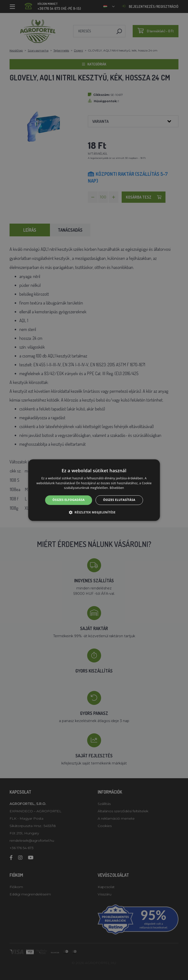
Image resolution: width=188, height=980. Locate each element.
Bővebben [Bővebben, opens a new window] (117, 488)
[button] (94, 512)
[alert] (94, 490)
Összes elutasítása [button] (119, 500)
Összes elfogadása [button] (69, 500)
